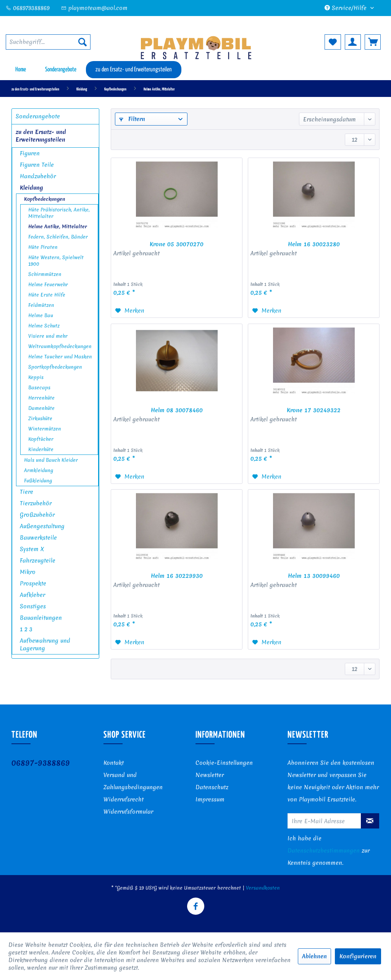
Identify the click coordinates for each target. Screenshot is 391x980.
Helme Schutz (44, 326)
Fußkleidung (38, 481)
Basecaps (39, 388)
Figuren (30, 153)
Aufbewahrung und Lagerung (45, 645)
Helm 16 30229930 (177, 576)
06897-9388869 (41, 763)
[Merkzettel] (333, 42)
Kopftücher (41, 439)
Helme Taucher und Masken (60, 357)
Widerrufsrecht (124, 799)
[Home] (21, 70)
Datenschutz (212, 787)
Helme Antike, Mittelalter (58, 226)
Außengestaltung (42, 526)
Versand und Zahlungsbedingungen (133, 781)
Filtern (132, 119)
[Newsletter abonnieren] (370, 821)
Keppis (36, 377)
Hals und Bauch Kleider (51, 460)
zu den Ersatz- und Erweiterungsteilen (41, 136)
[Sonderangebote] (61, 70)
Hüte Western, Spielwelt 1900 (56, 261)
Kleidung (32, 188)
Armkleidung (39, 470)
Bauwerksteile (38, 538)
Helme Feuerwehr (48, 284)
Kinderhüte (41, 449)
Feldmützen (41, 305)
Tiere (27, 492)
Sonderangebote (38, 116)
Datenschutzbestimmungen (324, 851)
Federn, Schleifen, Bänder (58, 237)
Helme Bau (41, 315)
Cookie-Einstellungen (224, 763)
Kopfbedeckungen (45, 199)
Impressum (210, 799)
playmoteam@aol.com (94, 8)
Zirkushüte (40, 418)
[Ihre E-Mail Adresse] (324, 821)
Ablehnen (314, 956)
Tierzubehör (36, 503)
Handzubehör (38, 176)
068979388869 (28, 8)
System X (32, 549)
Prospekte (33, 583)
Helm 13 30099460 (314, 576)
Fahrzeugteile (38, 561)
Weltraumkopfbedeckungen (60, 346)
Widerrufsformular (128, 812)
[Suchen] (82, 42)
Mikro (28, 572)
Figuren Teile (37, 165)
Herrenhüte (41, 398)
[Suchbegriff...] (48, 42)
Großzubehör (37, 515)
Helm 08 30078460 (177, 410)
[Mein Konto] (353, 42)
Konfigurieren (358, 956)
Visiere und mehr (48, 336)
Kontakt (114, 763)
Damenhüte (41, 408)
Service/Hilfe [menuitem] (347, 8)
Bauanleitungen (41, 618)
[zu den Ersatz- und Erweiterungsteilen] (134, 70)
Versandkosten (263, 888)
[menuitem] (48, 42)
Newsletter (210, 775)
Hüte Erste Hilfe (47, 295)
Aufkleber (32, 595)
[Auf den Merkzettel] (130, 311)
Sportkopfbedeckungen (55, 367)
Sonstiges (33, 606)
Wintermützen (45, 429)
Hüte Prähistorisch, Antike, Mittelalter (59, 213)
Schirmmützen (45, 274)
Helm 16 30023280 (314, 244)
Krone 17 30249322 (314, 410)
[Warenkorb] (373, 42)
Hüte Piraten (43, 247)
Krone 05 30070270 (177, 244)
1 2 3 (26, 629)
